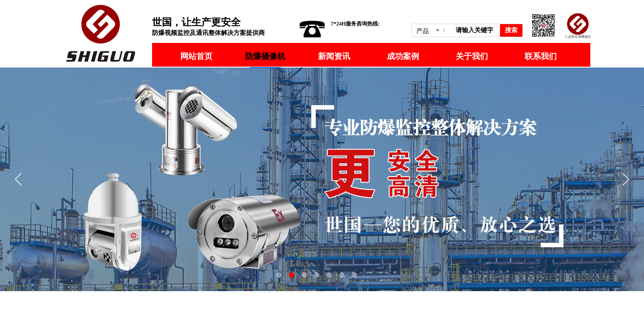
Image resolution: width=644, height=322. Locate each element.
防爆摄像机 (265, 56)
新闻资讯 (334, 56)
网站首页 (196, 56)
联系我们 (541, 56)
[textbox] (476, 30)
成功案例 (403, 56)
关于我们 (472, 56)
